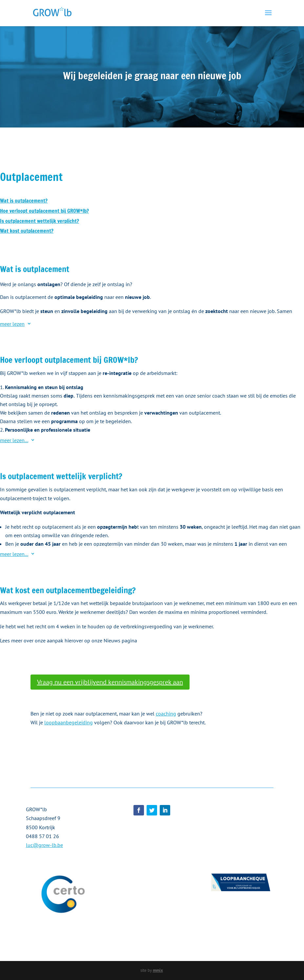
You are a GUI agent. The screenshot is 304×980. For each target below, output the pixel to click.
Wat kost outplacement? (27, 231)
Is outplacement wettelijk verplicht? (40, 221)
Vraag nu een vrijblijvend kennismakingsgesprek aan (110, 682)
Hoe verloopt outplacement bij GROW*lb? (44, 211)
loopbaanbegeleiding (69, 722)
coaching (166, 714)
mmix (158, 970)
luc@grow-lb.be (44, 845)
